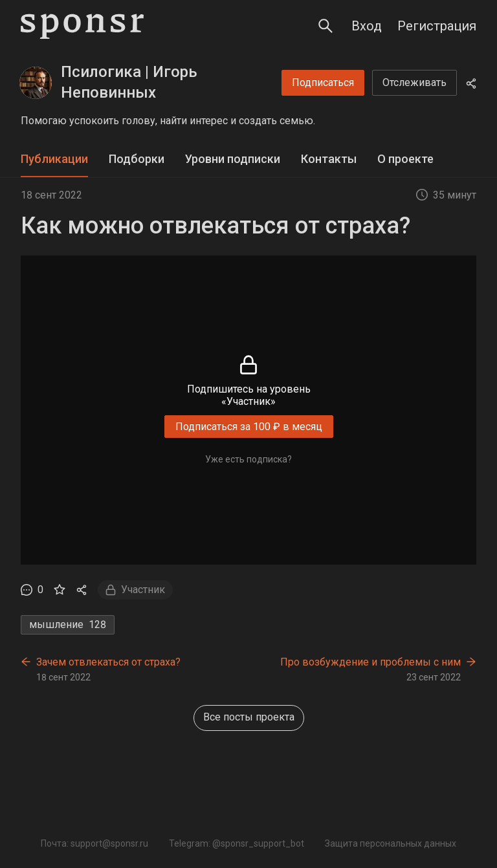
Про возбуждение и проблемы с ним (370, 662)
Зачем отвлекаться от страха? (108, 662)
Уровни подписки (233, 159)
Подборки (137, 159)
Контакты (329, 159)
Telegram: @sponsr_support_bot (237, 843)
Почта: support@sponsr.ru (94, 843)
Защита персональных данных (391, 843)
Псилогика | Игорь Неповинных (129, 82)
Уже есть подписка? (248, 459)
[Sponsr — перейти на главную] (82, 26)
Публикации (54, 159)
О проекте (405, 159)
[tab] (54, 159)
